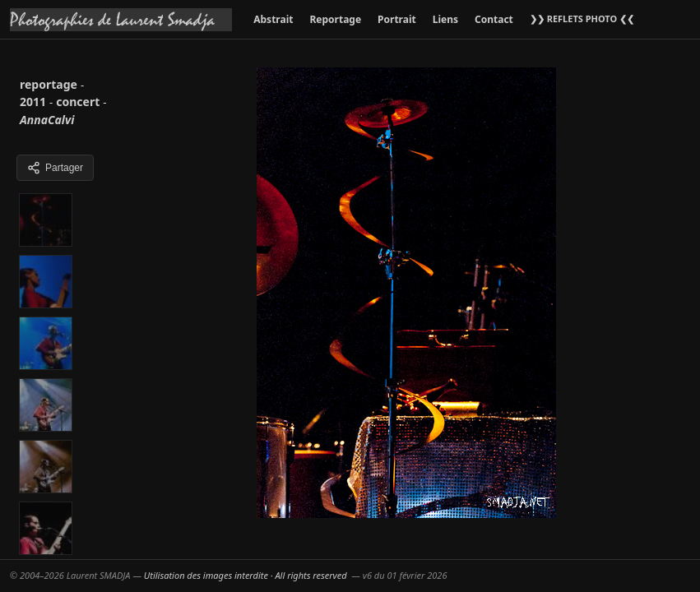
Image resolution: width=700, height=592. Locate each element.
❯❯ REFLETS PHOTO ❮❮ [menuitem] (582, 18)
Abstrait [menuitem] (273, 19)
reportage (49, 84)
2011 (33, 102)
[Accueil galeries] (121, 20)
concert (78, 102)
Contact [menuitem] (494, 19)
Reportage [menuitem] (335, 19)
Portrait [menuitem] (397, 19)
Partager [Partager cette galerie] (55, 168)
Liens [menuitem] (445, 19)
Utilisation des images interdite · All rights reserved (246, 575)
